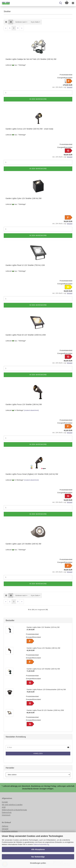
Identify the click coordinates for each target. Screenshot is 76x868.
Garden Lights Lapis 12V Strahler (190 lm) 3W (23, 544)
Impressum (6, 815)
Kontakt (5, 802)
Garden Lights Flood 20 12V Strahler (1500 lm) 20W (26, 335)
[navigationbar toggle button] (73, 3)
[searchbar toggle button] (61, 3)
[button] (6, 22)
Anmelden (38, 754)
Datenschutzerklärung (41, 844)
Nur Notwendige (38, 857)
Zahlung (5, 826)
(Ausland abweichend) (31, 410)
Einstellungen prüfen (38, 863)
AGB (4, 807)
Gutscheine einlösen (10, 831)
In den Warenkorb (38, 99)
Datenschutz (7, 812)
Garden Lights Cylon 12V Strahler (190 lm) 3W (23, 198)
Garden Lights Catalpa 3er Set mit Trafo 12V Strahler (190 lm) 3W (31, 59)
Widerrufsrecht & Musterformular (14, 810)
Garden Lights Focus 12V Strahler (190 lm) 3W (24, 404)
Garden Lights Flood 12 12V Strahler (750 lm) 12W (25, 265)
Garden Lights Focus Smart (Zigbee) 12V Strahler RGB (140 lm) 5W (32, 474)
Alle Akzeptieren (38, 849)
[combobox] (21, 22)
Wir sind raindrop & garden (12, 805)
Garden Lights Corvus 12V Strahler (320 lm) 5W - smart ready (29, 129)
